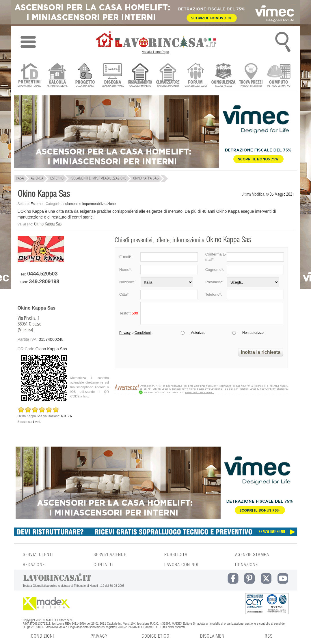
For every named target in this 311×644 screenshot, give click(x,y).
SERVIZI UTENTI (38, 555)
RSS (269, 636)
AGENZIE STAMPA (252, 555)
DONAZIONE (246, 565)
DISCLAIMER (212, 636)
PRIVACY (99, 636)
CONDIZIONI (42, 636)
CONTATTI (103, 565)
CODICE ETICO (155, 636)
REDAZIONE (34, 565)
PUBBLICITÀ (176, 555)
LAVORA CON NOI (181, 565)
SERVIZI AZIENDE (110, 555)
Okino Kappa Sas (48, 224)
